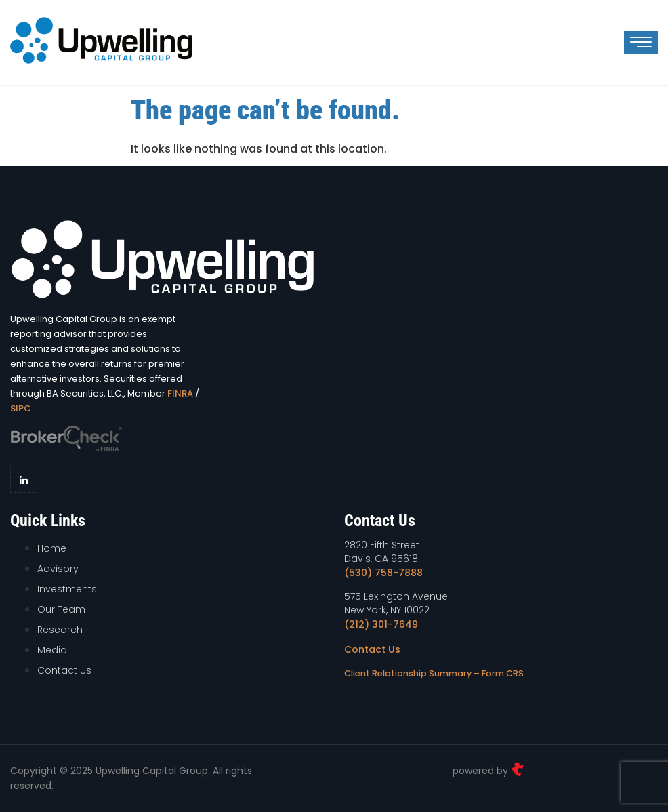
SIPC (21, 408)
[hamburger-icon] (641, 43)
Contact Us (372, 649)
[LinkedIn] (24, 479)
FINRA (180, 393)
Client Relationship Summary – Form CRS (434, 673)
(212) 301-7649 (381, 624)
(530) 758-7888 (383, 573)
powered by (488, 771)
